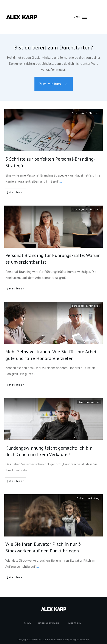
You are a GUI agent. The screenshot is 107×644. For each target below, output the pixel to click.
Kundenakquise (89, 402)
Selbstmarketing (88, 498)
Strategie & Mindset (86, 113)
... (61, 181)
